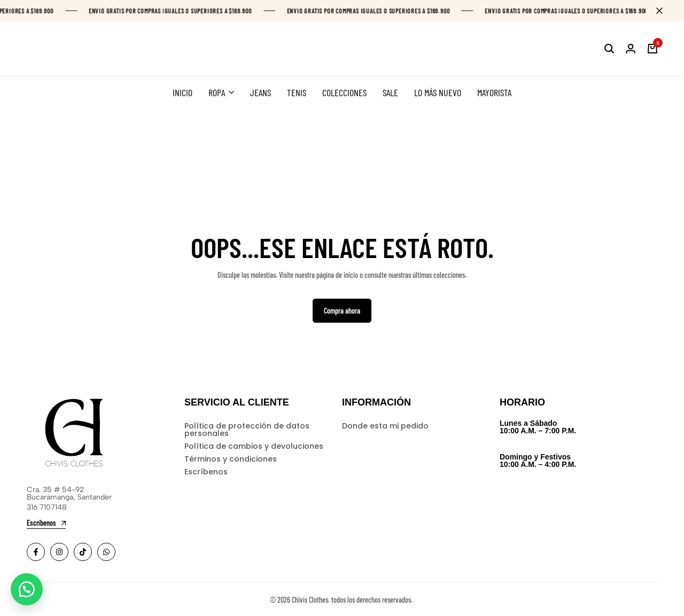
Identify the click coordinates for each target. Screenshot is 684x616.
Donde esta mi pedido (385, 426)
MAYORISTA (494, 92)
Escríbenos (206, 472)
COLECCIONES (344, 92)
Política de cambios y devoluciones (254, 446)
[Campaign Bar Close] (665, 11)
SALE (390, 92)
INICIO (182, 92)
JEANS (261, 92)
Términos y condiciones (231, 459)
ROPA (217, 92)
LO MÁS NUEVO (438, 92)
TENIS (297, 92)
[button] (27, 589)
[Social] (36, 552)
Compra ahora (342, 311)
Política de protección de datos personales (247, 430)
